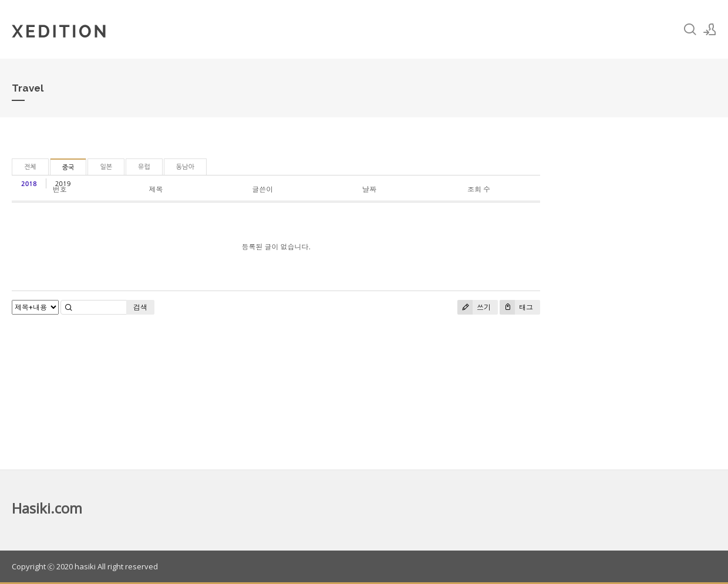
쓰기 (474, 307)
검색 (140, 307)
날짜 (369, 189)
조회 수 (479, 189)
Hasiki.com (47, 508)
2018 (29, 184)
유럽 (144, 167)
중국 (68, 168)
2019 (63, 184)
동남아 (185, 167)
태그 (516, 307)
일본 (106, 167)
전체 (30, 167)
